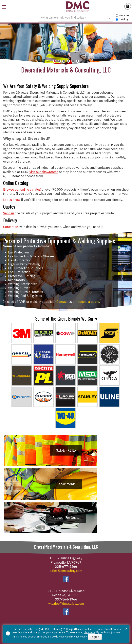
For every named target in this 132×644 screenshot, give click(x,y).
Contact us (11, 227)
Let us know (12, 200)
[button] (55, 61)
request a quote (88, 302)
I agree (95, 637)
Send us (9, 213)
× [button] (126, 628)
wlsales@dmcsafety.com (66, 604)
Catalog (128, 6)
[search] (74, 18)
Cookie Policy (58, 637)
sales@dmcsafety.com (66, 571)
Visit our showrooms (44, 172)
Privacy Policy (79, 637)
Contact (62, 302)
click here (89, 632)
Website (122, 16)
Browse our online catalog (22, 189)
